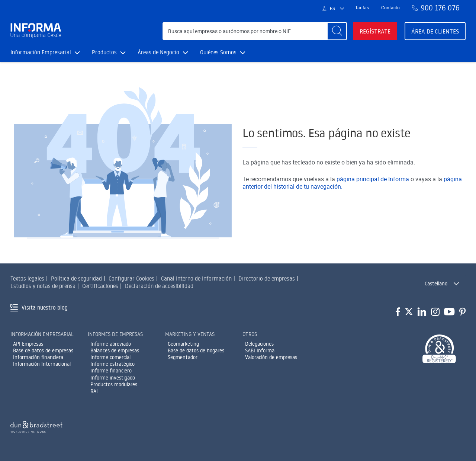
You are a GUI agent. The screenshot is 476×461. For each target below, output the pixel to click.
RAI (94, 391)
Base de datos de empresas (43, 350)
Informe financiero (111, 371)
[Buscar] (337, 31)
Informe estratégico (112, 364)
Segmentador (183, 357)
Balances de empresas (115, 350)
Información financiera (38, 357)
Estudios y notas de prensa (43, 286)
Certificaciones (100, 286)
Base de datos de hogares (196, 350)
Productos (109, 52)
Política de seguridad (76, 278)
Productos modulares (114, 384)
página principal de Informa (373, 179)
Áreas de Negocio (163, 52)
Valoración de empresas (271, 357)
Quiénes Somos (223, 52)
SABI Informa (260, 350)
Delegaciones (259, 344)
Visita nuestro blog (45, 308)
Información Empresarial (45, 52)
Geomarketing (183, 344)
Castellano (436, 284)
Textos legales (27, 278)
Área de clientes (435, 31)
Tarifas (362, 7)
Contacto (390, 7)
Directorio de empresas (267, 278)
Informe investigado (113, 378)
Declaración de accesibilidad (159, 286)
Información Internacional (42, 364)
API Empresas (28, 344)
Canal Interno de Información (196, 278)
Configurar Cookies (131, 278)
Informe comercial (110, 357)
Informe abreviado (111, 344)
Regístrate (375, 31)
